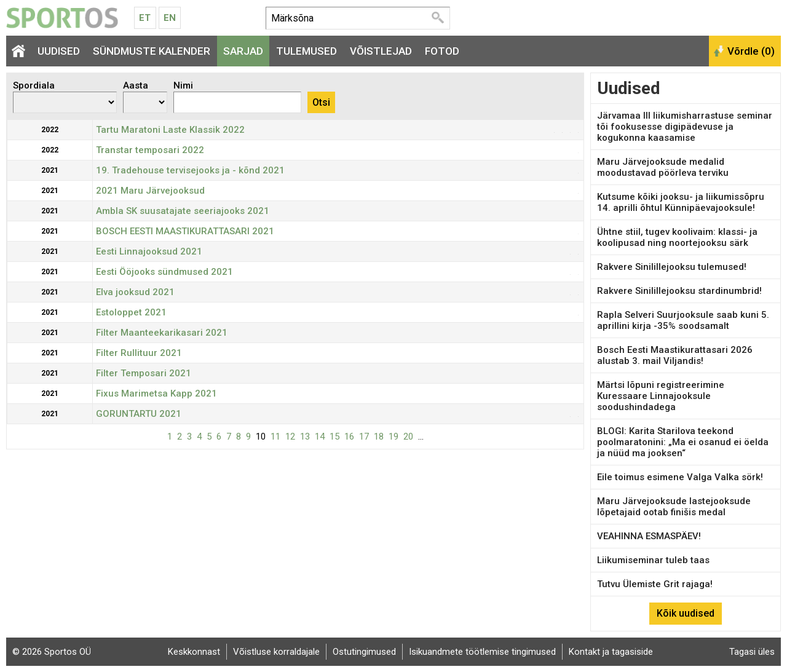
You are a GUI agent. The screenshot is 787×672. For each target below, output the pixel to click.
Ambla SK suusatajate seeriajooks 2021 (183, 211)
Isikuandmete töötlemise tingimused (482, 652)
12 (290, 437)
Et (145, 18)
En (170, 18)
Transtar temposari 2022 (150, 150)
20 (408, 437)
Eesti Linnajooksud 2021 (149, 251)
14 (320, 437)
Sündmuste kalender (152, 51)
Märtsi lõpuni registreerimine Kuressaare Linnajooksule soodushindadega (661, 396)
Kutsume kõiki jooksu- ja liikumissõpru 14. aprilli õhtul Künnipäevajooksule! (681, 202)
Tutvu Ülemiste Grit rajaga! (655, 584)
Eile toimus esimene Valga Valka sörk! (680, 477)
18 (379, 437)
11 (275, 437)
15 (334, 437)
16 (349, 437)
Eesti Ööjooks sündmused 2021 (164, 272)
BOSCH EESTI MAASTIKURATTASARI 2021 (185, 231)
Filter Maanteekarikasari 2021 (162, 333)
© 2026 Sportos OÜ (52, 652)
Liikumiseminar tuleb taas (653, 560)
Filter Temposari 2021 (144, 373)
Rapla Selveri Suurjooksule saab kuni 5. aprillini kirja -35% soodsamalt (683, 320)
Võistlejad (381, 51)
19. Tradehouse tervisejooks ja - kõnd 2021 (190, 170)
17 (364, 437)
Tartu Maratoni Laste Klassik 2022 (170, 130)
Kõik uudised (686, 613)
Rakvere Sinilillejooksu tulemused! (672, 267)
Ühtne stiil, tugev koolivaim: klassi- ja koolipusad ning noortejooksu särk (677, 237)
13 (305, 437)
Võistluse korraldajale (276, 652)
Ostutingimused (364, 652)
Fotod (442, 51)
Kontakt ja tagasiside (611, 652)
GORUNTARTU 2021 (139, 414)
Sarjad (243, 51)
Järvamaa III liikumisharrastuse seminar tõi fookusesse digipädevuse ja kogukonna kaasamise (685, 127)
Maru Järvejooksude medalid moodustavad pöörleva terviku (663, 167)
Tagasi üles (752, 652)
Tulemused (306, 51)
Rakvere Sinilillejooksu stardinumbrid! (679, 291)
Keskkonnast (194, 652)
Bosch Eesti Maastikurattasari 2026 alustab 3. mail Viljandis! (675, 355)
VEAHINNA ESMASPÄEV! (649, 536)
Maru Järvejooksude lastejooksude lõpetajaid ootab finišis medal (674, 507)
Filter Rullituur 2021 (139, 353)
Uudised (59, 51)
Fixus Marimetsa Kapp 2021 (156, 393)
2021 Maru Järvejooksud (150, 191)
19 (393, 437)
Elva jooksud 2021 (135, 292)
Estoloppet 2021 (131, 312)
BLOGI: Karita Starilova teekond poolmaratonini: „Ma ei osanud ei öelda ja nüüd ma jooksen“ (683, 442)
